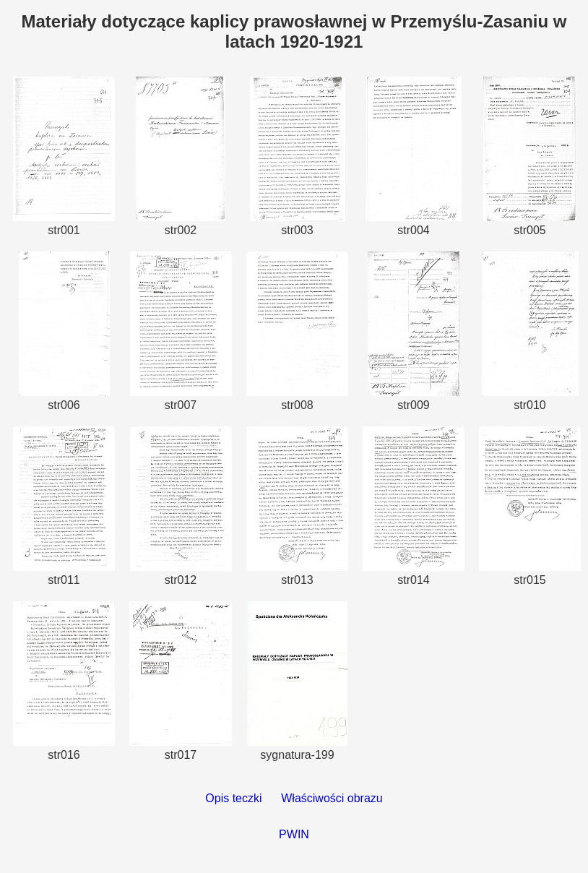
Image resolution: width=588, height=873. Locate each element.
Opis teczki (233, 798)
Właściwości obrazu (332, 798)
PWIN (294, 834)
